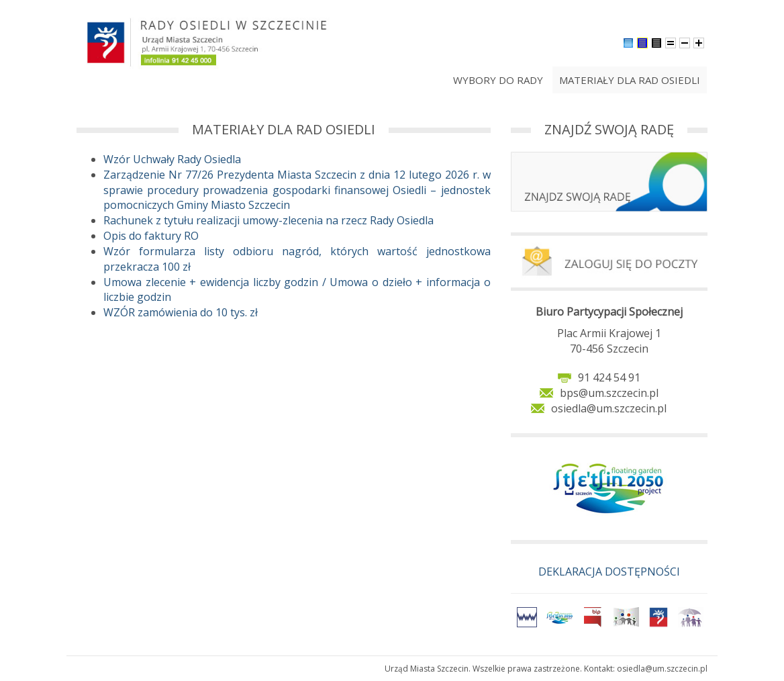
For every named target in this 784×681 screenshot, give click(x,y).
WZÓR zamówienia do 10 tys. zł (181, 312)
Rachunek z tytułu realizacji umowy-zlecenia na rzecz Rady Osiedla (268, 220)
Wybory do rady (498, 80)
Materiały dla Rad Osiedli (630, 80)
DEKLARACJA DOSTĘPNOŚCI (609, 572)
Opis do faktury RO (151, 236)
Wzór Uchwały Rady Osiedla (172, 159)
